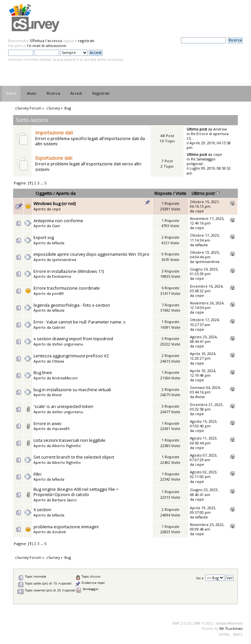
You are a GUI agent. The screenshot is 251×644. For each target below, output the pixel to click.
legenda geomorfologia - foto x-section (72, 305)
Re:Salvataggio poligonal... (201, 161)
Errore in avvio (47, 423)
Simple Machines (229, 623)
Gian (56, 226)
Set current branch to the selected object (74, 457)
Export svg (44, 237)
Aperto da (66, 193)
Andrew (220, 129)
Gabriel (58, 327)
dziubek (59, 532)
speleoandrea (64, 260)
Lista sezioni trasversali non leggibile (69, 440)
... (42, 183)
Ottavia (58, 361)
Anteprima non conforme (58, 221)
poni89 (58, 293)
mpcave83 (61, 429)
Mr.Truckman (231, 628)
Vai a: (200, 578)
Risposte (163, 193)
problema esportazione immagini (66, 527)
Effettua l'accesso (46, 41)
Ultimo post (205, 193)
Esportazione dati (54, 158)
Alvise (57, 395)
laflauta (58, 243)
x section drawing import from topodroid (73, 339)
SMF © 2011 (204, 623)
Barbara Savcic (65, 500)
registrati (86, 41)
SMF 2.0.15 (181, 623)
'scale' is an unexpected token (63, 406)
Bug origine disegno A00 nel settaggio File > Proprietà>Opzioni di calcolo (76, 492)
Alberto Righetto (66, 446)
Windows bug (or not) (55, 203)
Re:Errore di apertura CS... (208, 136)
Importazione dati (54, 133)
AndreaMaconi (65, 378)
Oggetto (44, 193)
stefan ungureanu (68, 344)
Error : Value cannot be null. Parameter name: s (80, 322)
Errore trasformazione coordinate (67, 288)
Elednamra (61, 276)
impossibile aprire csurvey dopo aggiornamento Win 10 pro (91, 254)
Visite (181, 193)
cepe (218, 154)
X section (42, 510)
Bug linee (43, 372)
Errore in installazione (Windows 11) (69, 271)
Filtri (37, 474)
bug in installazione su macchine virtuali (72, 390)
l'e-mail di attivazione (46, 46)
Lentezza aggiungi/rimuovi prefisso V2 (71, 356)
